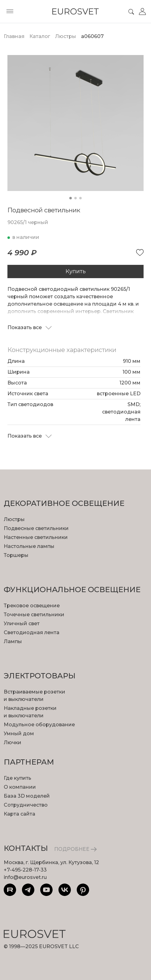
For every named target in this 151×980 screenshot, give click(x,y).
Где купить (17, 778)
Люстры (14, 519)
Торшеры (16, 555)
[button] (71, 198)
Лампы (13, 641)
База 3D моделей (27, 796)
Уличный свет (22, 624)
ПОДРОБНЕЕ (75, 849)
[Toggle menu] (10, 11)
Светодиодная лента (32, 632)
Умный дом (19, 734)
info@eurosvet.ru (25, 877)
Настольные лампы (29, 546)
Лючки (13, 742)
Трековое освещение (32, 606)
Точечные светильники (34, 615)
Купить (76, 271)
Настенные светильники (36, 537)
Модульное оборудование (39, 725)
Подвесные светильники (36, 528)
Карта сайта (19, 814)
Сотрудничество (26, 805)
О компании (20, 787)
